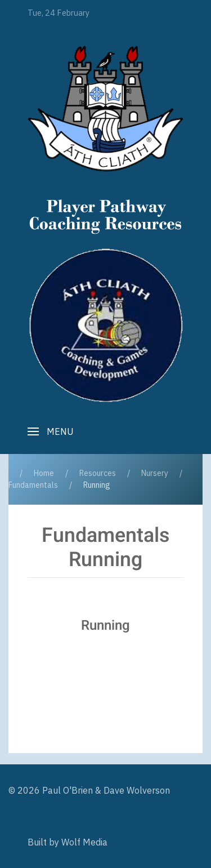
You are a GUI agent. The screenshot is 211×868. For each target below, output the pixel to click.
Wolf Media (84, 842)
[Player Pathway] (105, 108)
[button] (51, 431)
